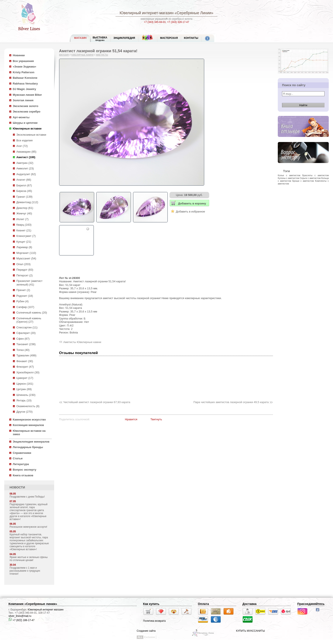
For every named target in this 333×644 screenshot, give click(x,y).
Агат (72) (22, 146)
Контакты (191, 38)
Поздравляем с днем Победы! (27, 497)
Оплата (203, 604)
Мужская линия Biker (27, 95)
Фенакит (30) (25, 361)
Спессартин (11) (27, 327)
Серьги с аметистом (310, 178)
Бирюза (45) (24, 191)
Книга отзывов (23, 475)
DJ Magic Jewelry (24, 89)
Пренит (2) (23, 290)
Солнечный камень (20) (32, 313)
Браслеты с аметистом (315, 175)
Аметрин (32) (25, 163)
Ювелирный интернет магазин (46, 610)
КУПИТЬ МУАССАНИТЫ (250, 631)
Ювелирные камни (83, 55)
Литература (21, 464)
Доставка (250, 604)
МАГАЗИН (80, 38)
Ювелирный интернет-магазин (147, 13)
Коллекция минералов (28, 425)
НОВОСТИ (17, 487)
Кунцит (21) (24, 242)
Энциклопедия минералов (31, 442)
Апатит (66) (24, 180)
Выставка (100, 39)
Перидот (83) (25, 270)
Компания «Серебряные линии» (33, 604)
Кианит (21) (24, 230)
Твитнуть (156, 419)
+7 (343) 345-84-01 (155, 22)
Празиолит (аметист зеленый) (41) (29, 283)
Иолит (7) (22, 219)
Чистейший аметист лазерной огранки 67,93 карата (97, 402)
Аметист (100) (26, 157)
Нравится (131, 419)
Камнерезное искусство (29, 420)
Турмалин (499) (26, 355)
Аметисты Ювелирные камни (82, 342)
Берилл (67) (24, 185)
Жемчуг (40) (24, 213)
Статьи (18, 458)
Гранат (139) (24, 197)
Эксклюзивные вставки (31, 135)
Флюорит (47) (25, 367)
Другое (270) (24, 412)
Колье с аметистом (289, 175)
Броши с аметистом (303, 181)
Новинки (19, 55)
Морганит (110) (26, 253)
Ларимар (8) (24, 247)
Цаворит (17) (25, 378)
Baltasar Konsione (25, 78)
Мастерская (169, 38)
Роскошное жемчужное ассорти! (28, 527)
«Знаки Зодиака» (25, 67)
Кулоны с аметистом (288, 178)
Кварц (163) (24, 225)
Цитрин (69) (24, 389)
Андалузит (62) (26, 174)
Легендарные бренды (28, 447)
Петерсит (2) (25, 275)
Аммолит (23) (25, 168)
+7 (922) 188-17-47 (21, 620)
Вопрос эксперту (25, 470)
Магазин (64, 55)
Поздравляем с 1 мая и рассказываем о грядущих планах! (25, 571)
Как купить (151, 604)
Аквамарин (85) (26, 152)
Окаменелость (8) (28, 406)
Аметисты (102, 55)
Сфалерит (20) (26, 333)
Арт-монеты (21, 117)
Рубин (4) (23, 301)
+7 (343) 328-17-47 (178, 22)
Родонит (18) (25, 296)
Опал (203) (23, 264)
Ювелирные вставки (27, 129)
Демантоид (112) (27, 202)
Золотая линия (23, 100)
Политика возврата (154, 621)
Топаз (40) (23, 350)
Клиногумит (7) (26, 236)
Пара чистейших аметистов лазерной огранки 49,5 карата (231, 402)
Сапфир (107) (25, 307)
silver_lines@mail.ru (20, 616)
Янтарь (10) (24, 400)
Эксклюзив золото (25, 106)
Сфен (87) (23, 339)
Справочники (22, 453)
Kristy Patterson (24, 72)
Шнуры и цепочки (25, 123)
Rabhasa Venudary (25, 84)
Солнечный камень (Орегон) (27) (29, 320)
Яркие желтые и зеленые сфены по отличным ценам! (29, 559)
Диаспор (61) (25, 208)
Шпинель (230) (26, 395)
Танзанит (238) (26, 344)
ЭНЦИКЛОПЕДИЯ (124, 38)
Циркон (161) (25, 384)
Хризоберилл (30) (28, 372)
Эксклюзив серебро (27, 112)
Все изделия (24, 140)
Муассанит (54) (26, 258)
